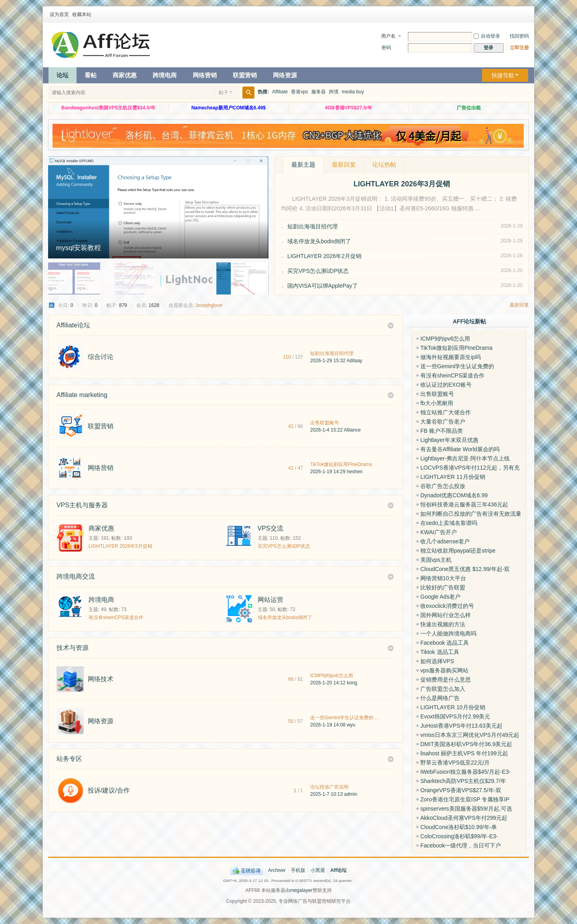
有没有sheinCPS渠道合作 (116, 617)
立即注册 (519, 48)
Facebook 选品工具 (445, 643)
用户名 (388, 36)
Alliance (352, 430)
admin (351, 794)
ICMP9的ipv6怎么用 (332, 676)
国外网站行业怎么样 (446, 615)
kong (352, 683)
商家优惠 (125, 75)
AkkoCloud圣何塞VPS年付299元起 (464, 818)
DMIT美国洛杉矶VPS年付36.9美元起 (466, 744)
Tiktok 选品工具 (440, 652)
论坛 (63, 75)
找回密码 (519, 36)
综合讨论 (101, 357)
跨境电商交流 (76, 576)
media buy (353, 92)
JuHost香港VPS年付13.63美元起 (461, 726)
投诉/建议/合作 (109, 790)
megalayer (301, 890)
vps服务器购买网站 (444, 670)
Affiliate (280, 92)
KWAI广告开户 (439, 532)
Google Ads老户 (440, 597)
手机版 (298, 870)
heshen (354, 472)
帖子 (224, 93)
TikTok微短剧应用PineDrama (341, 464)
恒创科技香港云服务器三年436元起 (464, 504)
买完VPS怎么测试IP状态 (318, 271)
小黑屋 (318, 870)
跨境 (334, 92)
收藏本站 (82, 14)
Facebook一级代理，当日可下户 (461, 845)
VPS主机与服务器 (82, 505)
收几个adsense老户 (445, 541)
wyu (351, 725)
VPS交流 (270, 528)
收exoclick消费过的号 (447, 606)
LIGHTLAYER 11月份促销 (453, 477)
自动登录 (487, 36)
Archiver (277, 870)
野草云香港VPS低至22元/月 (455, 763)
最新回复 (344, 164)
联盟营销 (245, 75)
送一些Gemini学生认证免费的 (457, 366)
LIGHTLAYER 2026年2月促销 (324, 256)
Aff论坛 (338, 870)
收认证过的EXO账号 (446, 385)
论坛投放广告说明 (329, 787)
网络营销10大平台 (443, 578)
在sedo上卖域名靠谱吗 (449, 523)
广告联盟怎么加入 (443, 689)
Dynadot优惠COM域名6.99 (454, 495)
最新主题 (303, 164)
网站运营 (270, 600)
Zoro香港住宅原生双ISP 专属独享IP (465, 799)
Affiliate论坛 (73, 325)
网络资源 (285, 75)
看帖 (91, 75)
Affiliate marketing (82, 395)
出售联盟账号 (325, 423)
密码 (386, 48)
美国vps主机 (436, 560)
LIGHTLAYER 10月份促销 (453, 707)
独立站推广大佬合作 (446, 412)
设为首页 (59, 14)
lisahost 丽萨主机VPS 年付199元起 (464, 753)
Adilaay (354, 361)
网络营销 (205, 75)
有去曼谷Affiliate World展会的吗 (460, 449)
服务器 (319, 92)
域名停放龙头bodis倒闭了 (319, 241)
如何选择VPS (437, 661)
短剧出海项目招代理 (313, 226)
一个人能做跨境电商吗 (448, 633)
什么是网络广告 (440, 698)
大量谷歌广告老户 (443, 422)
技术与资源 (73, 648)
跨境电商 (165, 75)
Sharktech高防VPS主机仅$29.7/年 (463, 781)
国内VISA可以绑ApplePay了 (323, 286)
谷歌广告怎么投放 (443, 486)
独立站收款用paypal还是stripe (458, 551)
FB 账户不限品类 (442, 431)
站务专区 (69, 759)
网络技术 (101, 679)
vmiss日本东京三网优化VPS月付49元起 (470, 735)
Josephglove (209, 305)
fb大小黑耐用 (437, 403)
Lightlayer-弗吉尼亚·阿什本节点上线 (465, 458)
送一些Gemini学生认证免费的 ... (344, 718)
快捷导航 (503, 75)
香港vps (300, 92)
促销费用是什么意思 (446, 680)
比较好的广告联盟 (443, 587)
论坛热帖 (384, 164)
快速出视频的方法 (443, 624)
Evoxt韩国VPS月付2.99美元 (455, 716)
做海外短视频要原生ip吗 (451, 357)
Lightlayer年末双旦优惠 (449, 440)
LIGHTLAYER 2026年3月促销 (120, 546)
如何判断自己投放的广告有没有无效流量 (471, 514)
